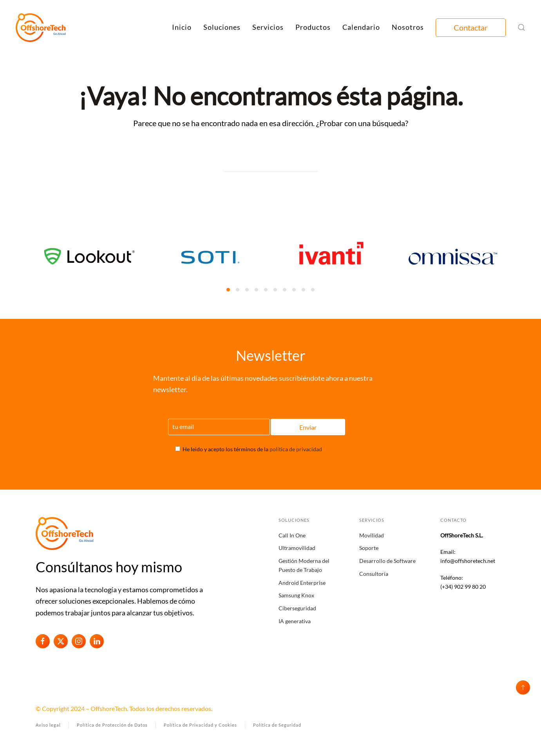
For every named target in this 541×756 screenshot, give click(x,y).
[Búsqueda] (271, 164)
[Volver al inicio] (41, 27)
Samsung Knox (296, 595)
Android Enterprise (302, 583)
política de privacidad (296, 449)
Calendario (361, 27)
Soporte (369, 548)
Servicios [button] (268, 27)
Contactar (471, 27)
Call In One (292, 535)
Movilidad (372, 535)
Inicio (182, 27)
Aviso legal (48, 725)
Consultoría (374, 574)
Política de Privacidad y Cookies (200, 725)
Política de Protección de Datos (112, 725)
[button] (521, 27)
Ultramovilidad (297, 548)
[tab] (228, 290)
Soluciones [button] (222, 27)
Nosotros (408, 27)
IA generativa (295, 621)
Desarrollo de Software (387, 561)
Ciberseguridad (297, 608)
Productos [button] (313, 27)
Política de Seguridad (277, 725)
